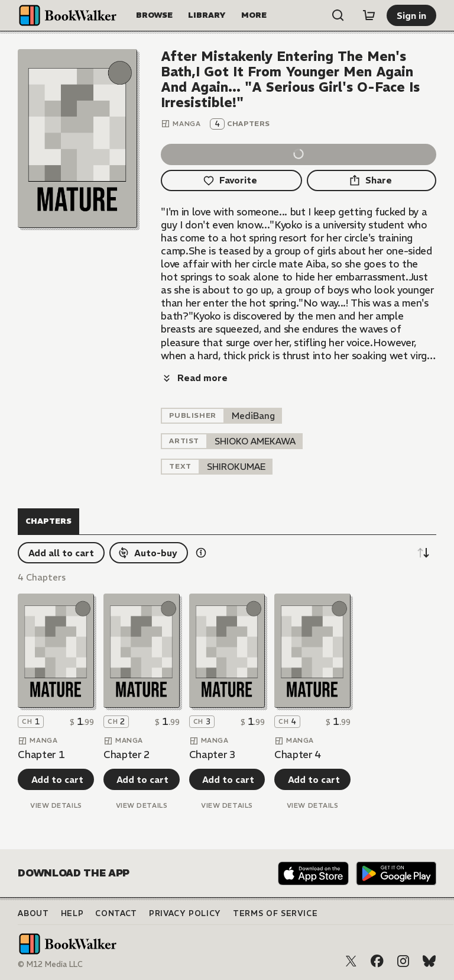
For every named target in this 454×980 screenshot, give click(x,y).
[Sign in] (411, 15)
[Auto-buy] (149, 553)
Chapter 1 (41, 755)
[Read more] (194, 378)
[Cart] (369, 15)
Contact (116, 913)
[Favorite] (231, 180)
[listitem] (253, 416)
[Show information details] (201, 553)
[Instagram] (403, 961)
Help (72, 913)
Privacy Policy (185, 913)
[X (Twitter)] (351, 961)
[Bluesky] (429, 961)
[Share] (372, 180)
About (33, 913)
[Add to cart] (56, 779)
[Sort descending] (423, 553)
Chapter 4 (298, 755)
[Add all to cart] (61, 553)
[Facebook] (377, 961)
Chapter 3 (213, 755)
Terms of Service (275, 913)
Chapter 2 (127, 755)
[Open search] (338, 15)
